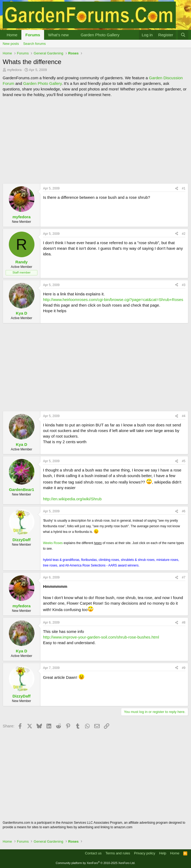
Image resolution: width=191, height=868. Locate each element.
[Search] (183, 35)
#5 (184, 461)
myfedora (14, 70)
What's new (58, 35)
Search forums (35, 44)
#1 (184, 188)
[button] (73, 35)
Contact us (93, 853)
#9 (184, 668)
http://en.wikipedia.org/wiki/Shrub (72, 499)
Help (163, 853)
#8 (184, 623)
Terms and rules (118, 853)
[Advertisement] (96, 140)
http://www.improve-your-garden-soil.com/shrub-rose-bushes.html (101, 637)
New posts (11, 44)
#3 (184, 285)
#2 (184, 234)
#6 (184, 511)
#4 (184, 416)
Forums (33, 35)
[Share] (177, 189)
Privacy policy (145, 853)
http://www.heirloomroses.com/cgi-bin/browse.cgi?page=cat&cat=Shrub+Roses (113, 300)
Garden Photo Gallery (100, 35)
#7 (184, 577)
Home (12, 35)
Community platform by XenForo (96, 863)
